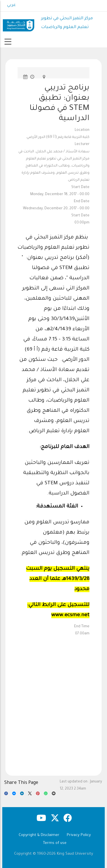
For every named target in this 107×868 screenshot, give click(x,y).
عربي (11, 5)
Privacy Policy (79, 835)
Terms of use (55, 843)
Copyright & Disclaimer (39, 835)
